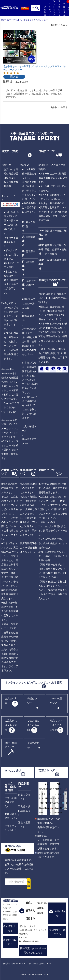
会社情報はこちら (10, 928)
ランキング (54, 8)
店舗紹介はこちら (10, 942)
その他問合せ (33, 745)
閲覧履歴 (64, 9)
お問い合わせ (60, 913)
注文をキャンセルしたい (11, 830)
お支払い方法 (11, 701)
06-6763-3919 (31, 911)
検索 (37, 8)
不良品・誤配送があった (24, 811)
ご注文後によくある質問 (33, 725)
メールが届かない (56, 701)
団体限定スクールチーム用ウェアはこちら (33, 951)
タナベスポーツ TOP (10, 20)
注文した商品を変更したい (11, 802)
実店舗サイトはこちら (57, 932)
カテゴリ (49, 9)
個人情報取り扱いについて (40, 963)
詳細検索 (45, 9)
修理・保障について (11, 745)
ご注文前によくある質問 (11, 725)
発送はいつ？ (32, 701)
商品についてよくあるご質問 (56, 725)
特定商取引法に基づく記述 (14, 963)
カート (68, 11)
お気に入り (59, 8)
